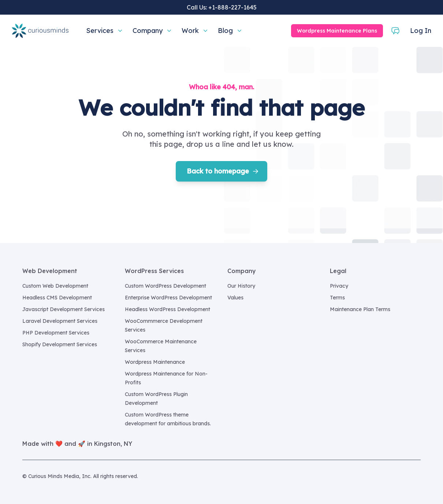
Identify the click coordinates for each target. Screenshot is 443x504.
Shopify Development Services (60, 344)
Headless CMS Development (57, 298)
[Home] (40, 31)
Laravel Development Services (60, 321)
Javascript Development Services (64, 309)
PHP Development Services (56, 333)
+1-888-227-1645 (232, 7)
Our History (241, 286)
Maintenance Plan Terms (360, 309)
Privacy (339, 286)
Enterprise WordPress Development (168, 298)
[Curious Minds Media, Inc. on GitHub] (416, 476)
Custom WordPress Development (165, 286)
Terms (337, 298)
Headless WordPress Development (167, 309)
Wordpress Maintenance (155, 362)
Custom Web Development (55, 286)
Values (235, 298)
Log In (421, 31)
